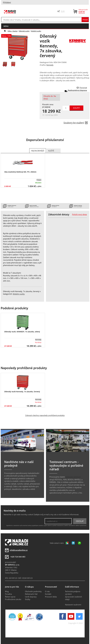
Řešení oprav (10, 597)
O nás (47, 591)
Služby (28, 599)
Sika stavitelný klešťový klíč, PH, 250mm (20, 172)
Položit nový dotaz (80, 214)
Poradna (8, 594)
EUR (63, 11)
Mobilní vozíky (36, 31)
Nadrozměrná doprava (77, 90)
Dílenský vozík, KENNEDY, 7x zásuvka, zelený (22, 332)
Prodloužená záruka (13, 599)
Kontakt (48, 594)
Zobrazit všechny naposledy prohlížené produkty (45, 415)
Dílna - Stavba (13, 31)
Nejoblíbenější (38, 151)
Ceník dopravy (31, 597)
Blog (7, 591)
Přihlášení (7, 2)
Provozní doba (51, 597)
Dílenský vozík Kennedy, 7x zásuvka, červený (22, 392)
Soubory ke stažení (76, 123)
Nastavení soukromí (73, 605)
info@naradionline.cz (19, 550)
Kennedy (50, 65)
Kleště (51, 151)
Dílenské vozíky (24, 31)
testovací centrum (73, 477)
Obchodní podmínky (33, 591)
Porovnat (83, 88)
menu (6, 26)
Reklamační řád (31, 594)
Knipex (39, 180)
